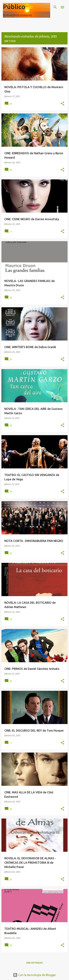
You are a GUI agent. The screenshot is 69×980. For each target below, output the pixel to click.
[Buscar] (55, 7)
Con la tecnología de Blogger (34, 975)
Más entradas (34, 963)
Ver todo (10, 41)
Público (14, 7)
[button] (62, 104)
